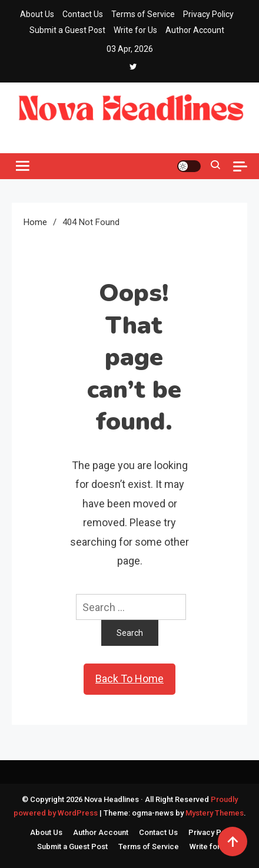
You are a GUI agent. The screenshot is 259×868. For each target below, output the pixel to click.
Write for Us (135, 30)
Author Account (195, 30)
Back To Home (129, 679)
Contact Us (83, 14)
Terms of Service (143, 14)
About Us (37, 14)
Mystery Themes (215, 813)
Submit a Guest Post (67, 30)
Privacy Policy (208, 14)
